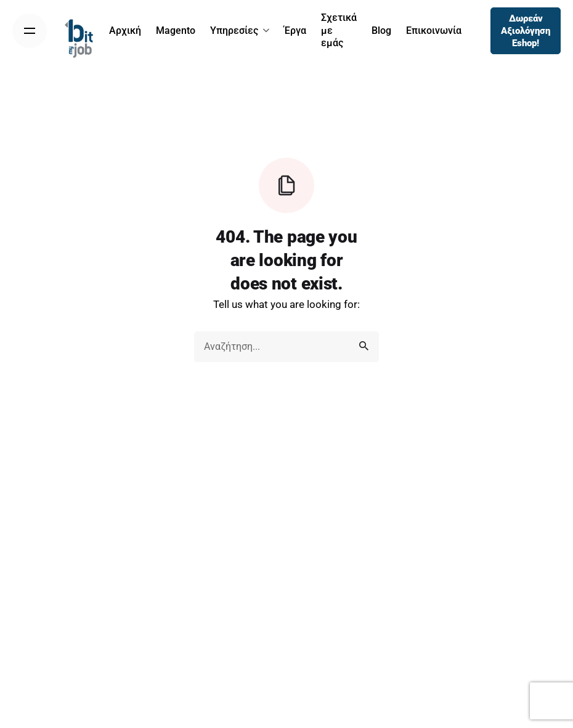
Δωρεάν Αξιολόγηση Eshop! (526, 31)
